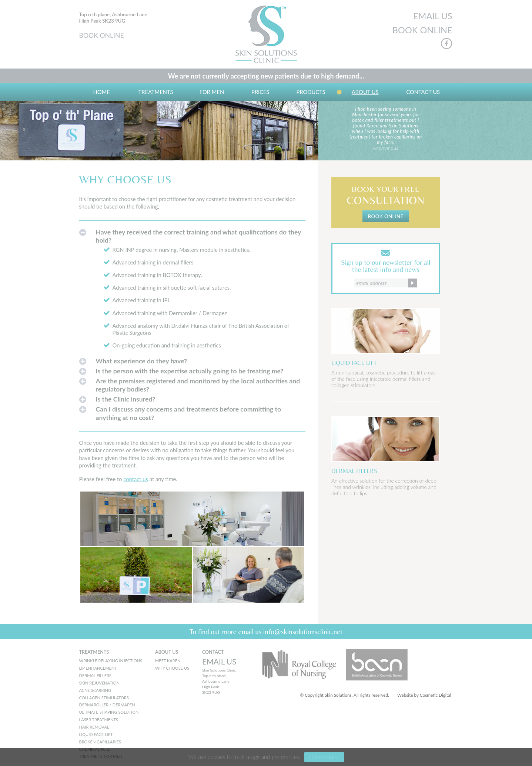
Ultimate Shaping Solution (109, 712)
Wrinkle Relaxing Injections (111, 661)
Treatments (155, 92)
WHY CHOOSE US (172, 668)
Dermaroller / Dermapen (107, 705)
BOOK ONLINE (102, 35)
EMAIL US (433, 16)
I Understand (324, 757)
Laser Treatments (99, 720)
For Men (212, 92)
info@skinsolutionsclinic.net (303, 632)
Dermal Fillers (95, 675)
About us (365, 92)
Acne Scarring (95, 690)
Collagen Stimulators (104, 698)
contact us (136, 479)
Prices (260, 92)
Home (102, 92)
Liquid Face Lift (96, 734)
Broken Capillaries (100, 742)
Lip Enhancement (98, 668)
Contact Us (423, 92)
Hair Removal (94, 727)
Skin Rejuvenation (100, 683)
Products (311, 92)
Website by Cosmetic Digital (424, 695)
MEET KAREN (168, 661)
